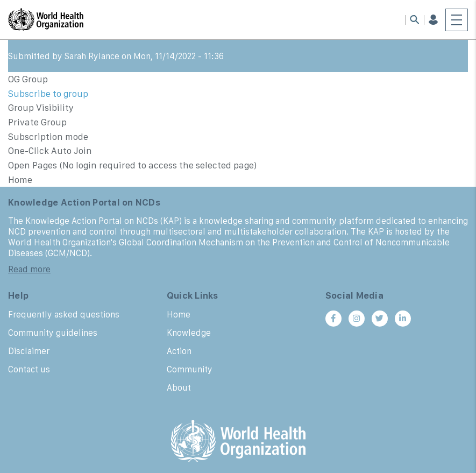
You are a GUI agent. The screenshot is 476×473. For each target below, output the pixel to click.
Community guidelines (53, 333)
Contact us (29, 369)
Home (179, 314)
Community (190, 369)
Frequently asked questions (64, 314)
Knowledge (189, 333)
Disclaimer (29, 351)
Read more (29, 269)
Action (179, 351)
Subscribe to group (48, 94)
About (179, 387)
